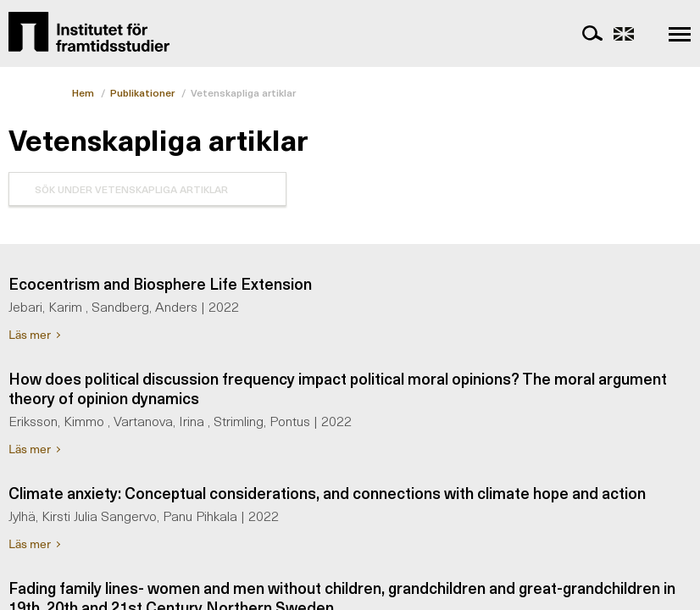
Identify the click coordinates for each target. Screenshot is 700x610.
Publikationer (142, 92)
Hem (83, 92)
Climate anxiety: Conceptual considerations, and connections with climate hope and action (327, 493)
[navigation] (680, 34)
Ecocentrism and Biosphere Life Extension (160, 283)
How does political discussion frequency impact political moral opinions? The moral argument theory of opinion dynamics (338, 388)
